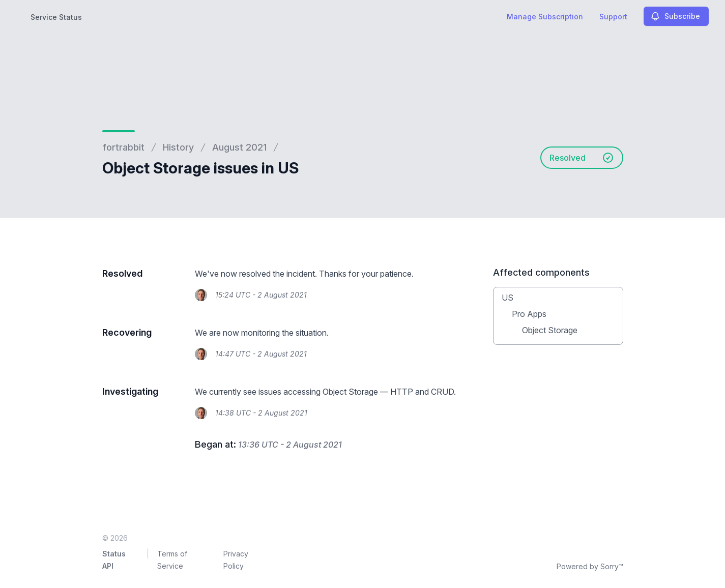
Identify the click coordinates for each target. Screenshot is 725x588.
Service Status (56, 17)
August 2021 (239, 147)
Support (613, 17)
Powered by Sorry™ (590, 566)
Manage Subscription (545, 17)
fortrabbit (123, 147)
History (178, 147)
